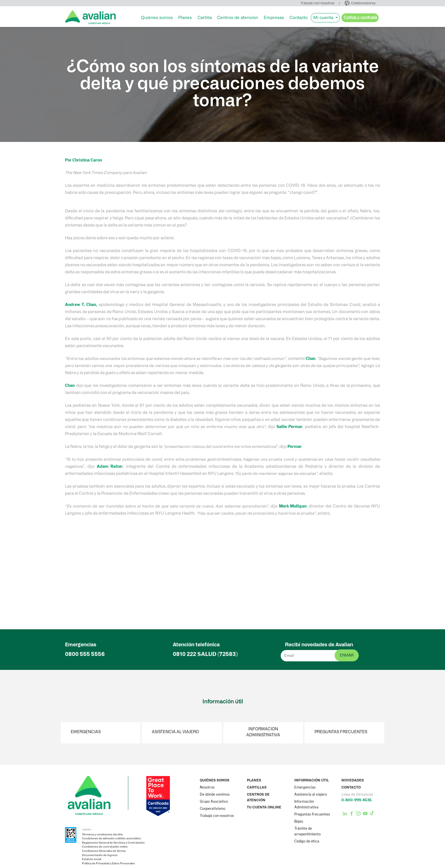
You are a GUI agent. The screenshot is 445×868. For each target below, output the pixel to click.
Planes (185, 18)
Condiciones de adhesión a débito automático (112, 838)
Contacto (299, 18)
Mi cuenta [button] (324, 18)
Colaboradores (363, 3)
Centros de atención (238, 18)
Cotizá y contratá (360, 18)
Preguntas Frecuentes (341, 732)
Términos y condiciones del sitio (102, 835)
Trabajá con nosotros (317, 3)
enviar (347, 655)
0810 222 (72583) (205, 654)
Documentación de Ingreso (100, 855)
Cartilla (205, 18)
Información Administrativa (263, 732)
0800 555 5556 (85, 654)
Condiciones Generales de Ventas (104, 851)
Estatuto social (92, 859)
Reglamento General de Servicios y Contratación (113, 843)
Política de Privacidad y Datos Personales (108, 863)
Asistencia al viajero (175, 732)
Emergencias (86, 732)
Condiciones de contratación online (105, 847)
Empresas (274, 18)
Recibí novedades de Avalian (319, 645)
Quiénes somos (157, 18)
